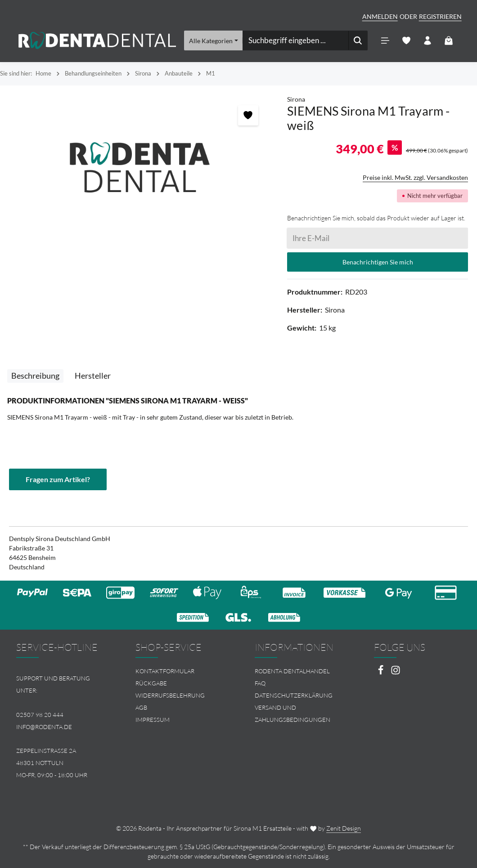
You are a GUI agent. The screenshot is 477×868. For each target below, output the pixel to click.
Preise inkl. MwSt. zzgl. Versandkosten (415, 177)
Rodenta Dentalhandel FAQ (292, 677)
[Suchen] (358, 40)
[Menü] (385, 41)
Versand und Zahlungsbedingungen (292, 714)
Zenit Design (344, 828)
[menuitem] (179, 671)
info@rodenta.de (44, 727)
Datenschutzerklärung (294, 695)
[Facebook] (381, 673)
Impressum (153, 720)
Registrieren (440, 16)
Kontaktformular (165, 671)
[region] (139, 168)
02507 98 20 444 (40, 715)
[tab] (35, 376)
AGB (141, 707)
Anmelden (380, 16)
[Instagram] (396, 673)
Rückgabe (151, 683)
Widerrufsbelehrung (170, 695)
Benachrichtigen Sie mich (378, 262)
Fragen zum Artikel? (58, 479)
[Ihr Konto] (428, 41)
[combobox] (295, 40)
